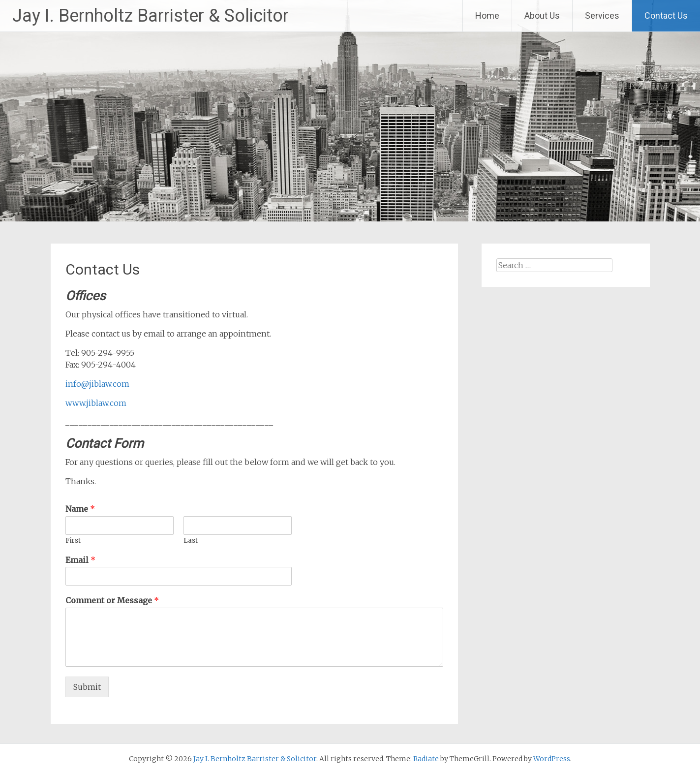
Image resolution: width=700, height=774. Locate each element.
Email (80, 560)
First (73, 541)
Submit (87, 687)
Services (602, 15)
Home (487, 15)
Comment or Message (112, 600)
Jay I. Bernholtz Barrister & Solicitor (151, 16)
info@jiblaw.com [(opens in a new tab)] (97, 384)
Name (80, 509)
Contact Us (666, 15)
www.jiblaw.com (96, 403)
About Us (542, 15)
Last (191, 541)
